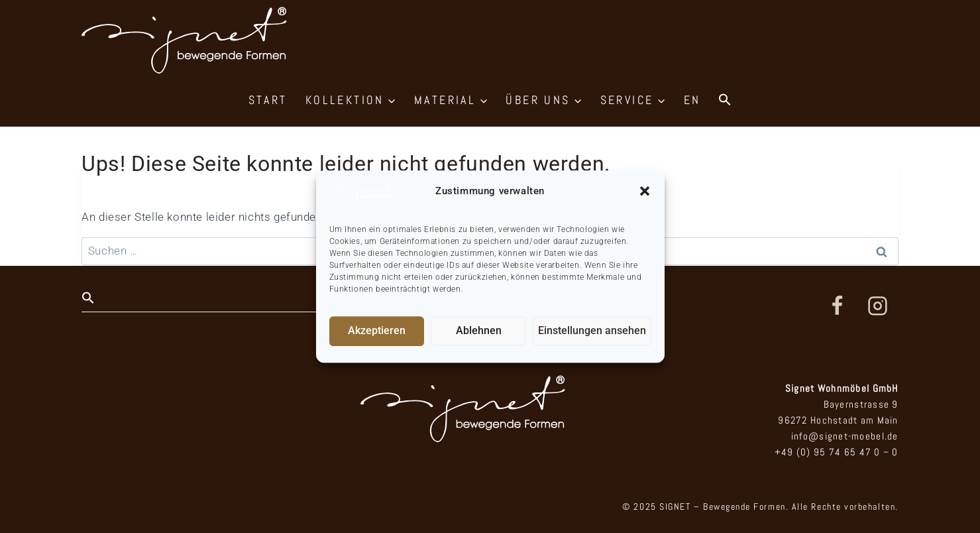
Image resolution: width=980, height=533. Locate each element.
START (268, 100)
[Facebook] (837, 306)
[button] (645, 191)
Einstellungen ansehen (594, 331)
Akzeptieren (378, 331)
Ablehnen (482, 331)
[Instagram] (878, 306)
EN (692, 100)
